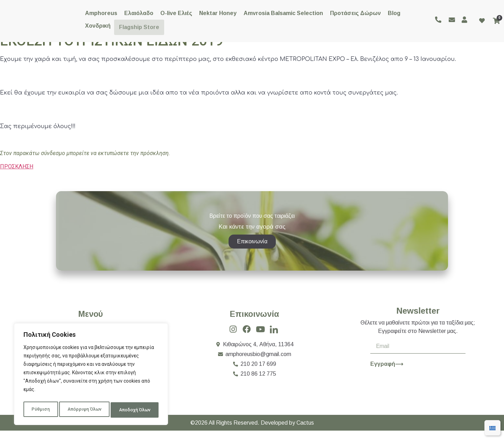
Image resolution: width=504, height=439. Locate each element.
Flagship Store (138, 26)
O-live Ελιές (176, 13)
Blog (394, 13)
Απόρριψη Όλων (83, 410)
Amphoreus (101, 13)
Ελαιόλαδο (139, 13)
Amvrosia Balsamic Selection (283, 13)
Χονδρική (98, 26)
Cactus (305, 431)
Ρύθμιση (39, 410)
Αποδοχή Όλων (135, 410)
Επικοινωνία (254, 322)
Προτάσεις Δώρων (355, 13)
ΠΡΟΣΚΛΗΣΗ (17, 166)
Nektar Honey (218, 13)
